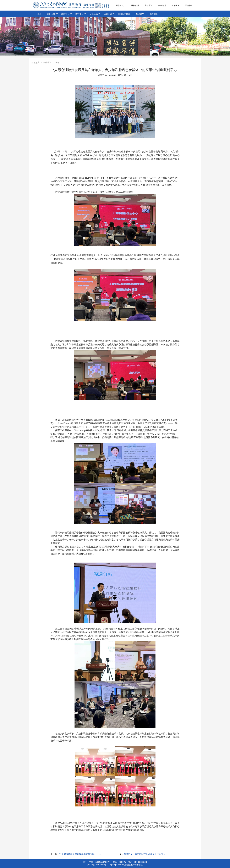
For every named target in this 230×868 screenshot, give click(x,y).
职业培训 (162, 5)
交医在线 (95, 14)
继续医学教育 (124, 14)
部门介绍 (53, 14)
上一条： (55, 854)
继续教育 (35, 63)
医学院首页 (121, 5)
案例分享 (140, 14)
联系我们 (154, 14)
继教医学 (175, 5)
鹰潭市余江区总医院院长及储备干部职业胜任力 (145, 854)
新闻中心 (67, 14)
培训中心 (81, 14)
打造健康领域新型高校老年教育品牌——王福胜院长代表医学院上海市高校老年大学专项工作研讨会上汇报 (80, 854)
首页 (39, 14)
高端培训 (148, 5)
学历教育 (190, 6)
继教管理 (135, 5)
